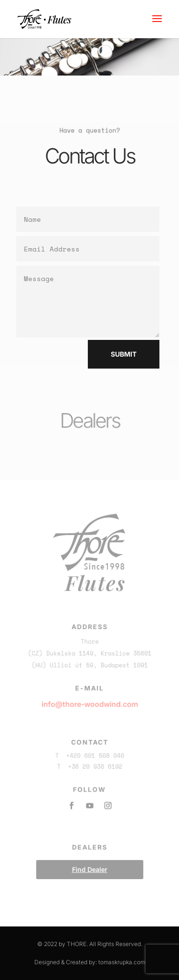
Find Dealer (89, 867)
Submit (120, 354)
